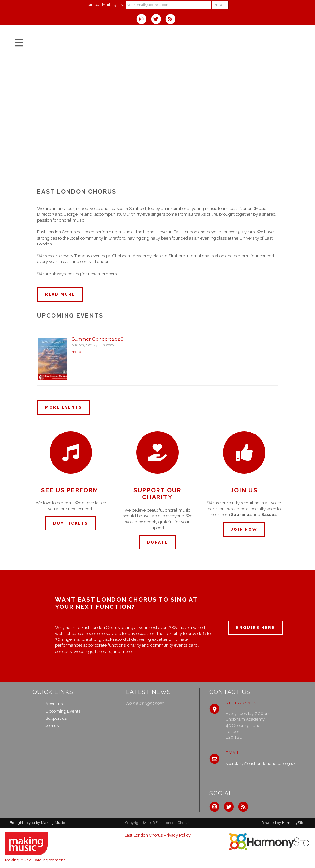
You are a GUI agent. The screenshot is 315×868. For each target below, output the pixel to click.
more (76, 352)
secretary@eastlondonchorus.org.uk (261, 763)
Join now (244, 529)
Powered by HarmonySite (283, 823)
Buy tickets (71, 523)
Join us (52, 726)
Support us (56, 718)
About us (54, 704)
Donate (157, 542)
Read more (60, 294)
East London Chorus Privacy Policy (157, 835)
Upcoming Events (63, 711)
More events (63, 407)
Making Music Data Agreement (35, 860)
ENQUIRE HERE (255, 628)
